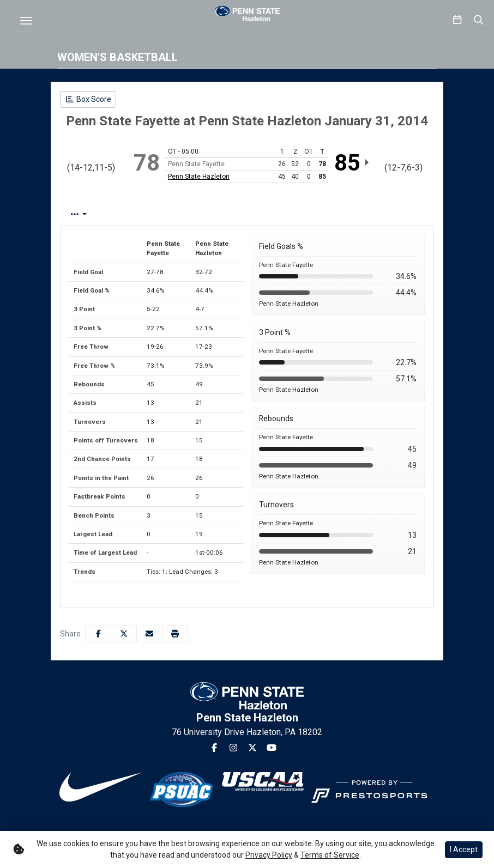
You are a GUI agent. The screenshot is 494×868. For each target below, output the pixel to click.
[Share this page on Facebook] (98, 634)
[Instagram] (233, 748)
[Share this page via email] (149, 634)
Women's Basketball (118, 57)
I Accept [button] (464, 849)
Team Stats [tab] (215, 214)
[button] (175, 634)
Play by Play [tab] (151, 214)
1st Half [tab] (270, 214)
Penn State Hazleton (199, 177)
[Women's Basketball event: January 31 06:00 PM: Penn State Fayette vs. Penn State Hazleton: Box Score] (88, 99)
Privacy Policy (269, 855)
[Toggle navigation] (26, 21)
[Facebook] (214, 748)
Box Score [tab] (89, 214)
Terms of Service (330, 855)
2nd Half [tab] (320, 214)
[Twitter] (252, 748)
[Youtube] (272, 748)
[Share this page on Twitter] (124, 634)
